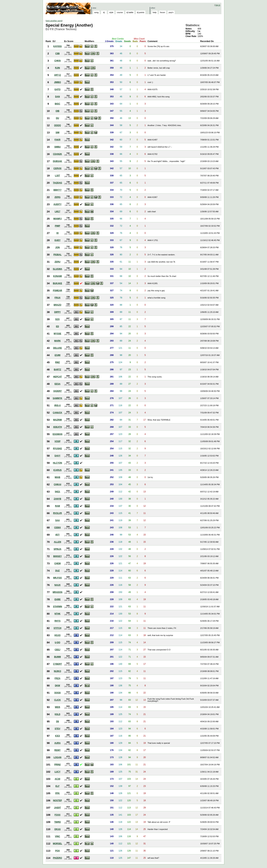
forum (163, 12)
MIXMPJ (57, 219)
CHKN (58, 61)
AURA (58, 743)
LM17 (58, 212)
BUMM (58, 657)
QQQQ (58, 125)
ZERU (58, 262)
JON (58, 247)
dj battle (130, 12)
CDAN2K (57, 154)
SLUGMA (57, 269)
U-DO (58, 642)
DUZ (58, 571)
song (96, 12)
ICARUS (57, 470)
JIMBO (57, 82)
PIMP (58, 226)
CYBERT (58, 664)
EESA (58, 384)
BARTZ (58, 370)
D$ (58, 721)
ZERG (58, 197)
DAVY (57, 456)
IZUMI (58, 355)
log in (218, 5)
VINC (58, 836)
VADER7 (57, 391)
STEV (58, 729)
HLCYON (58, 463)
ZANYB (58, 499)
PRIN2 (58, 765)
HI (57, 233)
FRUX (58, 298)
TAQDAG (58, 183)
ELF (58, 786)
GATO (58, 89)
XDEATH (57, 427)
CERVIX (57, 168)
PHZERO (57, 858)
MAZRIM (57, 420)
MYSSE (57, 334)
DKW (58, 686)
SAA (58, 520)
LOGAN (58, 757)
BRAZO (58, 305)
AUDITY (58, 204)
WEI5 (58, 707)
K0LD (58, 714)
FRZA (57, 678)
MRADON (57, 592)
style (111, 12)
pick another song (54, 21)
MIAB (58, 477)
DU (58, 118)
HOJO (57, 635)
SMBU (58, 147)
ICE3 (58, 736)
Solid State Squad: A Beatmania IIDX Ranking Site (68, 8)
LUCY (58, 772)
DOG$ (57, 693)
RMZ (57, 362)
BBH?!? (58, 190)
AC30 (58, 779)
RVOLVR (58, 513)
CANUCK (57, 413)
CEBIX (58, 528)
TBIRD (58, 822)
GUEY (57, 240)
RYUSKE (58, 449)
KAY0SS (58, 46)
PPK (58, 793)
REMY (58, 750)
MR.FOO (57, 578)
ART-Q (58, 75)
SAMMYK (58, 398)
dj (104, 12)
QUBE (58, 599)
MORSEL (58, 844)
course (120, 12)
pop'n (171, 12)
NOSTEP (58, 800)
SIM (58, 133)
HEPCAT (57, 377)
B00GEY (58, 556)
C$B (57, 54)
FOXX (58, 815)
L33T (57, 176)
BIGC (57, 104)
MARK (57, 341)
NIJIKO (57, 671)
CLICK (58, 700)
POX (58, 851)
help (155, 12)
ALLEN (57, 542)
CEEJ (58, 650)
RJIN (58, 68)
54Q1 (58, 492)
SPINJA (58, 549)
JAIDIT (57, 808)
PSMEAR (58, 291)
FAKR (58, 140)
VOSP (58, 441)
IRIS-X (58, 405)
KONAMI (58, 276)
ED (58, 326)
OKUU (58, 829)
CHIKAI (58, 484)
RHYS (58, 621)
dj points (141, 12)
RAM (58, 506)
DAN (57, 97)
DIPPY (57, 312)
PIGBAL (58, 255)
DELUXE (58, 348)
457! (57, 535)
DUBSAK (58, 161)
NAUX (57, 585)
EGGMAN (57, 434)
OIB (58, 111)
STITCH (58, 628)
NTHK (58, 614)
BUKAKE (58, 283)
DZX (57, 319)
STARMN (57, 607)
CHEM (58, 563)
